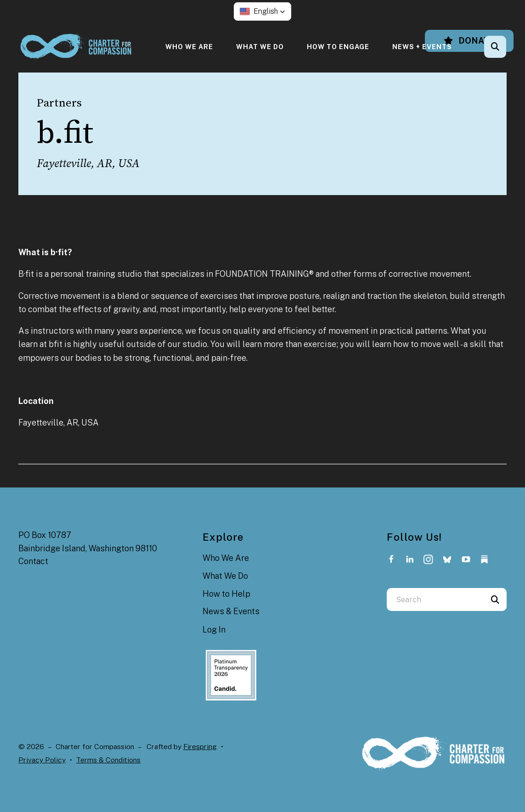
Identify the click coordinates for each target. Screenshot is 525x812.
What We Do (260, 47)
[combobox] (435, 599)
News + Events (422, 47)
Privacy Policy (42, 760)
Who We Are (189, 47)
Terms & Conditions (108, 760)
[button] (262, 11)
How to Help (226, 594)
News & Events (231, 611)
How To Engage (338, 47)
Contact (33, 561)
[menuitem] (189, 47)
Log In (214, 630)
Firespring (200, 747)
